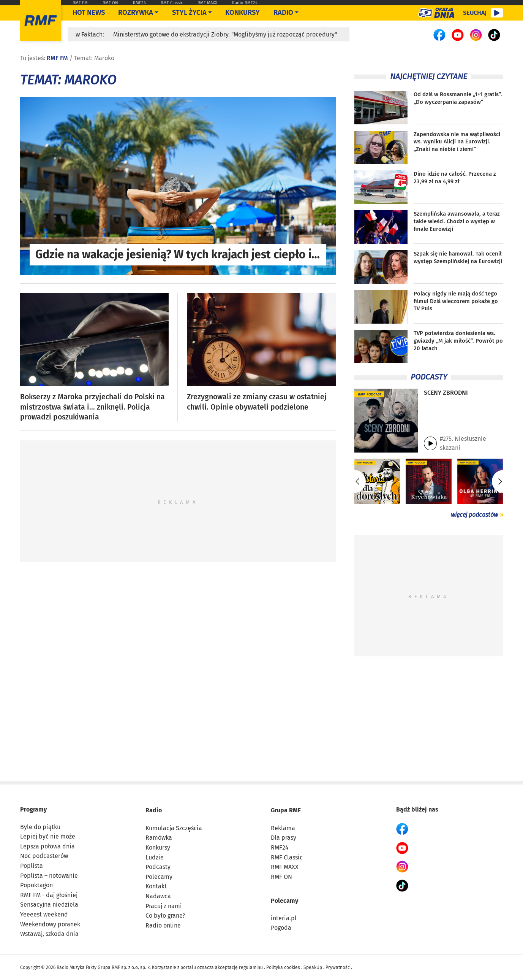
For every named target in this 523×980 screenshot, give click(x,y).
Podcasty (158, 867)
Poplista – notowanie (49, 876)
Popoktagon (36, 885)
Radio (154, 810)
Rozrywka (136, 13)
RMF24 (139, 3)
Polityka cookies (283, 967)
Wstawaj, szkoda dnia (49, 934)
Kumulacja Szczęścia (174, 828)
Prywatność (338, 967)
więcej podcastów (474, 515)
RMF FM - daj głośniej (49, 895)
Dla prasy (284, 838)
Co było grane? (165, 916)
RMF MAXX (207, 3)
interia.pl (284, 918)
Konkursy (243, 13)
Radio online (163, 925)
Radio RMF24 (245, 3)
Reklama (283, 828)
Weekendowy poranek (50, 924)
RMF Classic (172, 3)
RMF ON (110, 3)
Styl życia (189, 13)
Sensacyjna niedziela (49, 905)
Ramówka (159, 838)
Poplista (32, 866)
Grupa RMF (286, 810)
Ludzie (155, 857)
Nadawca (158, 896)
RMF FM (80, 3)
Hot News (89, 13)
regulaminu (251, 967)
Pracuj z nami (164, 906)
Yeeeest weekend (44, 914)
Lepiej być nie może (48, 836)
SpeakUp (313, 967)
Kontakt (156, 886)
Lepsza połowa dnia (47, 846)
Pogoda (281, 928)
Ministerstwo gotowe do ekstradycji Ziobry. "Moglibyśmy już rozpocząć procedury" (225, 34)
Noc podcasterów (44, 856)
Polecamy (159, 877)
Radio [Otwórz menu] (283, 13)
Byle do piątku (40, 827)
